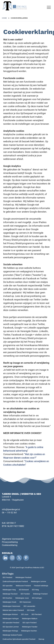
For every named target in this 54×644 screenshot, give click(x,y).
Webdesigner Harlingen (11, 619)
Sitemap (41, 639)
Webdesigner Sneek (9, 602)
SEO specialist (8, 586)
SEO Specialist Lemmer (11, 627)
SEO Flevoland (36, 614)
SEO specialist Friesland (11, 623)
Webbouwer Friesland (23, 586)
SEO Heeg (35, 590)
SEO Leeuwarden (29, 606)
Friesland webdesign (41, 586)
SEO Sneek (31, 610)
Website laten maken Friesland (13, 610)
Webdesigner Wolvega (10, 631)
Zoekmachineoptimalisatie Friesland (15, 582)
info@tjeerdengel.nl (11, 509)
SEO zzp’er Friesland (29, 623)
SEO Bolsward (24, 590)
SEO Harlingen (37, 598)
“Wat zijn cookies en (35, 454)
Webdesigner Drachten (29, 631)
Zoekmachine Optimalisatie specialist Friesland (19, 639)
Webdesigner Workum (10, 614)
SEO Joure (25, 614)
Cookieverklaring (10, 545)
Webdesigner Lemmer (38, 582)
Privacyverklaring (10, 542)
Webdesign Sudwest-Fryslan (12, 635)
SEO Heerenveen (25, 602)
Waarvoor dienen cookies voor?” (20, 458)
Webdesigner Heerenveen (11, 606)
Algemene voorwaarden (13, 539)
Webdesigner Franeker (30, 627)
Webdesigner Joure (22, 598)
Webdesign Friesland (40, 594)
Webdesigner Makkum (30, 619)
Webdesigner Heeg (9, 590)
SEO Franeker (25, 594)
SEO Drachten (7, 598)
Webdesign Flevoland (10, 594)
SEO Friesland (7, 577)
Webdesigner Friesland (23, 577)
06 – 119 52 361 (9, 513)
